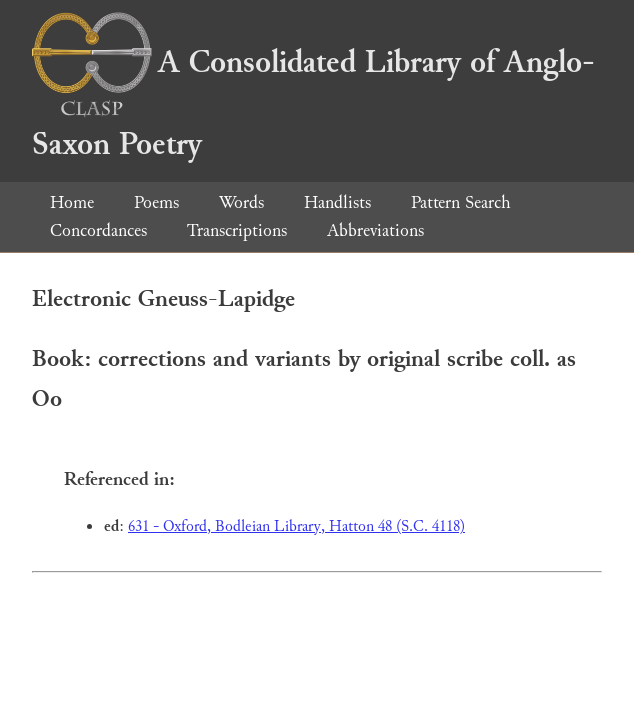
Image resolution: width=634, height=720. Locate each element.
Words (241, 202)
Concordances (98, 230)
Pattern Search (461, 202)
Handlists (337, 202)
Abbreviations (375, 230)
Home (72, 202)
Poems (156, 202)
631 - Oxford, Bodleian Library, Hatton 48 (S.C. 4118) (296, 526)
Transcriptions (237, 230)
